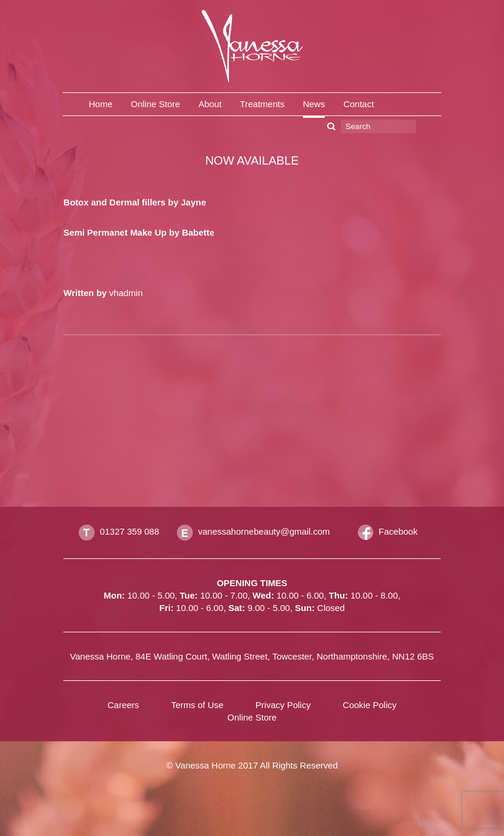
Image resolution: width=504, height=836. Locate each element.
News (314, 104)
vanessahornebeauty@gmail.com (264, 531)
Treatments (262, 104)
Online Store (155, 104)
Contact (358, 104)
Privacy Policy (283, 705)
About (210, 104)
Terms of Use (197, 705)
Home (101, 104)
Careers (123, 705)
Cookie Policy (369, 705)
